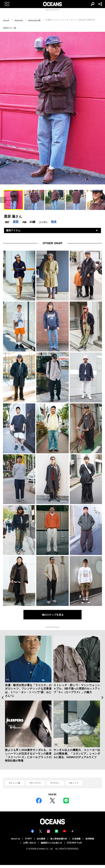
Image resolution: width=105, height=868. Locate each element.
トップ (6, 20)
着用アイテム (13, 230)
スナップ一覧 (34, 20)
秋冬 (54, 222)
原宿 (16, 222)
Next (102, 698)
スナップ (19, 20)
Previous (3, 698)
